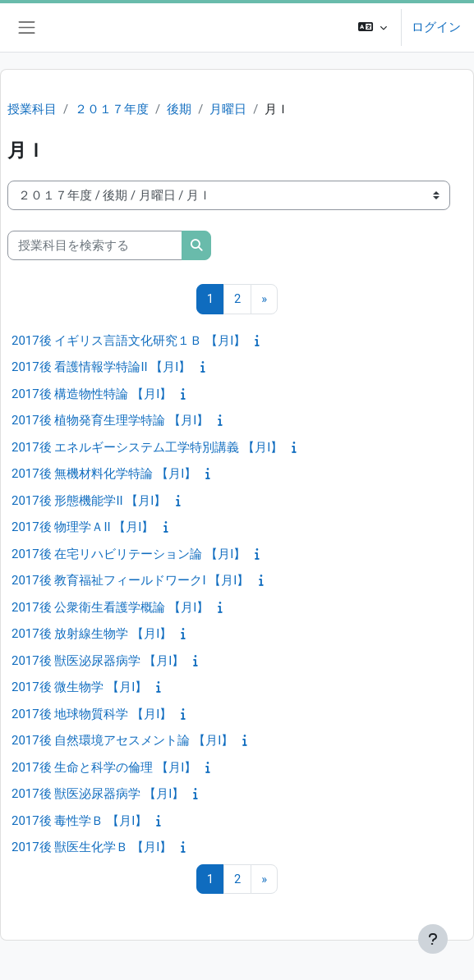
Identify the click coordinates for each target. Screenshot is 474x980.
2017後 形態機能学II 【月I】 (89, 501)
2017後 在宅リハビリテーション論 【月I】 (129, 554)
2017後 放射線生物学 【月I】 (92, 634)
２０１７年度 (112, 109)
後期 (179, 109)
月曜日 (228, 109)
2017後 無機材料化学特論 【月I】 (104, 474)
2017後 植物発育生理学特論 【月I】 (110, 420)
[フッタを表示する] (433, 939)
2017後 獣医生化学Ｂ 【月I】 (92, 847)
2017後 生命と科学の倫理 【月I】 (104, 767)
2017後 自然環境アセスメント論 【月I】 (122, 740)
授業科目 (32, 109)
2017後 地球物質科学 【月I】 (92, 714)
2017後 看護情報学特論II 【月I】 (101, 367)
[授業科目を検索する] (95, 245)
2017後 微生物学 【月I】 (79, 687)
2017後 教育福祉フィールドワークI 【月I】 (130, 580)
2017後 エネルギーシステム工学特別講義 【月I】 (147, 447)
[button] (373, 27)
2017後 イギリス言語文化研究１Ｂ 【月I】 (129, 341)
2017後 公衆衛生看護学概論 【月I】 (110, 607)
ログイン (436, 27)
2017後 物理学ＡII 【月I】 (83, 527)
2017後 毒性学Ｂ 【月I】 (79, 821)
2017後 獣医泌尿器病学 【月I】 (98, 661)
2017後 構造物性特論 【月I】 (92, 394)
